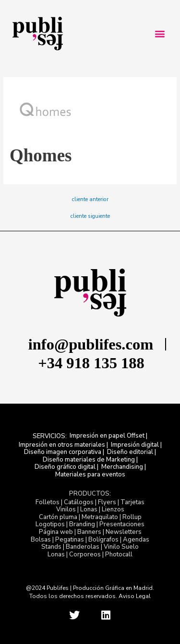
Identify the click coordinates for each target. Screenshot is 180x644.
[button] (160, 34)
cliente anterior (90, 200)
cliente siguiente (90, 216)
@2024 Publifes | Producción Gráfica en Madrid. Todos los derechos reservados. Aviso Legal (90, 592)
